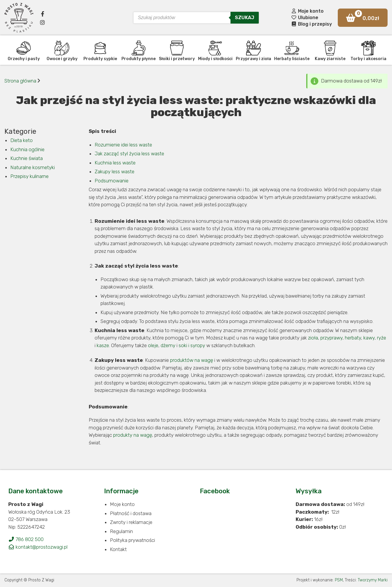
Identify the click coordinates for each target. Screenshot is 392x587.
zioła (313, 338)
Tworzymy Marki (373, 580)
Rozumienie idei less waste (123, 145)
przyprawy (331, 338)
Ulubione (305, 18)
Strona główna (20, 81)
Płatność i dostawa (131, 513)
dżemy (168, 345)
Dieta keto (22, 140)
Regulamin (121, 531)
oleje (153, 345)
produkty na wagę (133, 435)
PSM (339, 580)
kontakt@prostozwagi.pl (38, 547)
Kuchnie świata (27, 158)
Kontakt (118, 549)
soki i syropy (192, 345)
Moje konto (307, 11)
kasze (103, 345)
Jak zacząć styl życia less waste (129, 154)
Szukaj (245, 18)
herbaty (353, 338)
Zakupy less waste (115, 172)
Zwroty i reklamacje (131, 522)
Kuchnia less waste (115, 163)
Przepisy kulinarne (29, 176)
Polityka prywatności (132, 540)
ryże (382, 338)
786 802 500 (26, 539)
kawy (369, 338)
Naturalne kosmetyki (33, 167)
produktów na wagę (192, 360)
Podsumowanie (112, 181)
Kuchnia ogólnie (27, 149)
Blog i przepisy (311, 24)
